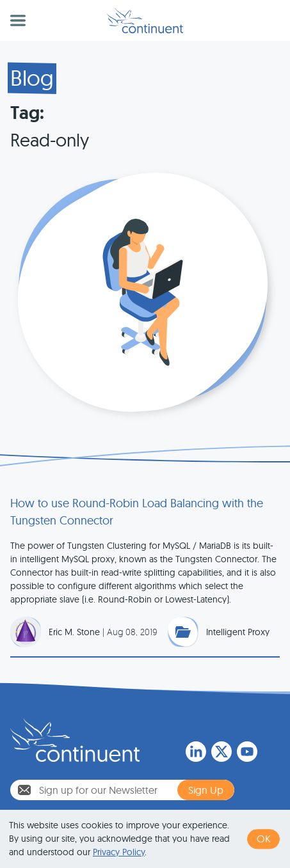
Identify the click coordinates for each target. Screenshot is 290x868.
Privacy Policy (119, 852)
